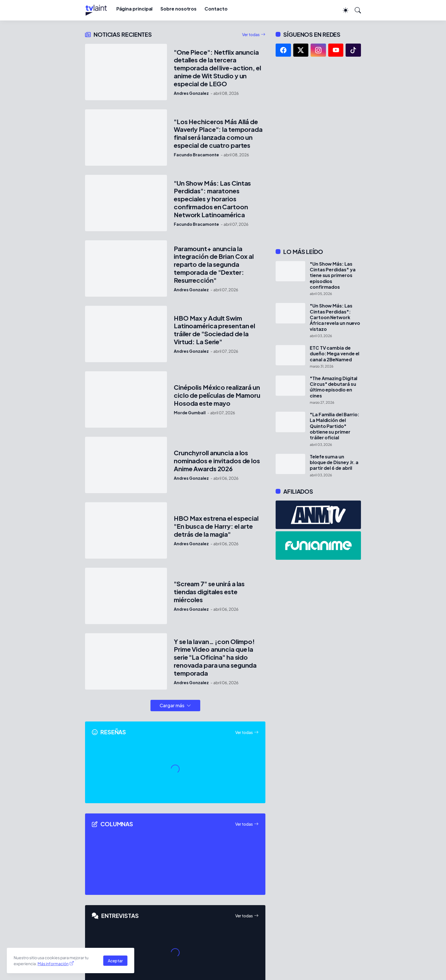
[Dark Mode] (343, 10)
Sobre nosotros (178, 9)
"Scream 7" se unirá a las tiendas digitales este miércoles (209, 592)
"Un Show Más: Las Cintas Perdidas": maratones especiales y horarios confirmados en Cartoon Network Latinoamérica (212, 199)
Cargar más (172, 705)
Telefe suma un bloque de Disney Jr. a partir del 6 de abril (334, 463)
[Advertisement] (318, 152)
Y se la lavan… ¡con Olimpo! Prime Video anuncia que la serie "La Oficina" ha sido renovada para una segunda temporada (215, 658)
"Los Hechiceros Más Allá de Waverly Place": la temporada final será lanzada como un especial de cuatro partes (218, 134)
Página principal (135, 9)
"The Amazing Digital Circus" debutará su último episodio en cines (334, 387)
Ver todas (251, 34)
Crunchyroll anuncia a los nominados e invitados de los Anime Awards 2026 (217, 461)
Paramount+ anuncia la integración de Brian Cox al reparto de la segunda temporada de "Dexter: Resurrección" (214, 265)
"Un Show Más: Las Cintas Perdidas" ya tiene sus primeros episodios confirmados (333, 275)
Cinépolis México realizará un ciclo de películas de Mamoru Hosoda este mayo (217, 395)
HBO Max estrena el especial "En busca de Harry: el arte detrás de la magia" (216, 526)
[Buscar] (355, 10)
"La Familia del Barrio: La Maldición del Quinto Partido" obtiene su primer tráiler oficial (334, 426)
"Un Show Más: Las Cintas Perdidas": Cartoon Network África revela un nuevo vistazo (335, 317)
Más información (53, 963)
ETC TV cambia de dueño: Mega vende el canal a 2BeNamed (334, 354)
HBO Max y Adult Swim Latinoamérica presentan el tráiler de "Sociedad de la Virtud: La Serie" (214, 330)
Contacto (216, 9)
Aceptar (115, 961)
